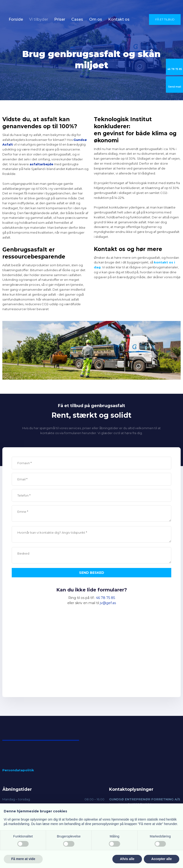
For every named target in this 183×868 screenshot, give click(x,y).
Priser (60, 19)
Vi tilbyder (39, 19)
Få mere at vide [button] (23, 859)
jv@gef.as (108, 603)
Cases (77, 19)
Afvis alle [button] (127, 859)
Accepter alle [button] (162, 859)
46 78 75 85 (105, 598)
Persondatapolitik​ (18, 770)
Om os (96, 19)
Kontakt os (119, 19)
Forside (16, 19)
